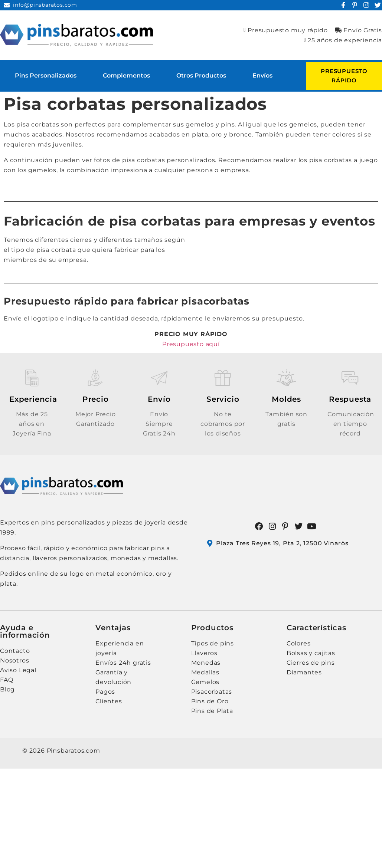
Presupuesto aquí (191, 344)
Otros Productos (201, 75)
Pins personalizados (46, 75)
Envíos (262, 75)
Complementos (126, 75)
